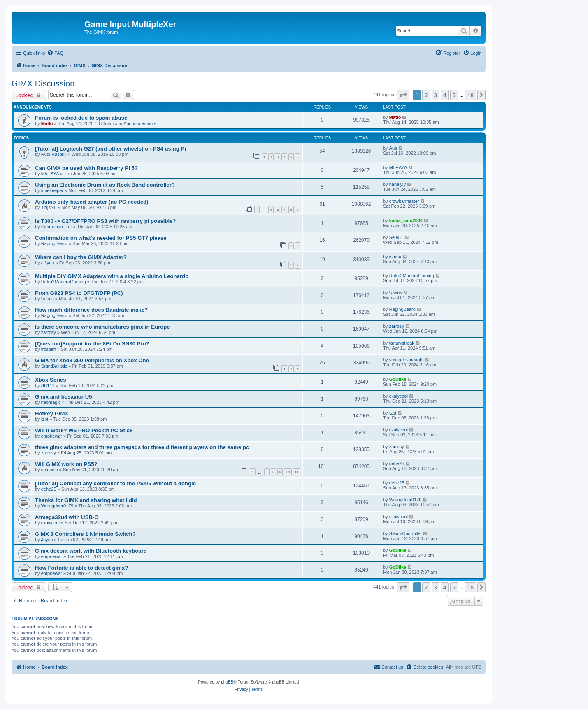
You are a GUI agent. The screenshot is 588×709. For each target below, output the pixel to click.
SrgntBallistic (54, 366)
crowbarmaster (404, 201)
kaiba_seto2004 (406, 220)
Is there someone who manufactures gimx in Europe (102, 327)
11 (297, 472)
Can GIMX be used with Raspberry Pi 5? (86, 168)
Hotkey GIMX (52, 414)
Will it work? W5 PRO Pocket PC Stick (84, 430)
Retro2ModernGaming (64, 282)
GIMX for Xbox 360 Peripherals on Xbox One (92, 360)
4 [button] (445, 95)
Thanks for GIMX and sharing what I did (86, 500)
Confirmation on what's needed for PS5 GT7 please (101, 238)
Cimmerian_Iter (57, 227)
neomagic (51, 402)
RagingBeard (54, 243)
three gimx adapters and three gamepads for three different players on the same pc (142, 447)
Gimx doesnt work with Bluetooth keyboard (91, 551)
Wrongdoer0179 (57, 506)
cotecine (50, 470)
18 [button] (471, 95)
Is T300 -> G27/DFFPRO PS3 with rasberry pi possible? (106, 221)
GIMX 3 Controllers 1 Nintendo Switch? (85, 534)
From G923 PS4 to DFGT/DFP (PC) (79, 293)
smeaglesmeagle (406, 360)
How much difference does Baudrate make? (91, 310)
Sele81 (396, 237)
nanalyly (397, 184)
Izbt (45, 419)
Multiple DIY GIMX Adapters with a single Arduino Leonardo (112, 276)
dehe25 (397, 463)
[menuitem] (55, 53)
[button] (403, 95)
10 (288, 472)
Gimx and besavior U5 (64, 397)
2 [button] (426, 95)
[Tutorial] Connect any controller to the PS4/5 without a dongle (115, 483)
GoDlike (398, 379)
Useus (48, 299)
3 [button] (436, 95)
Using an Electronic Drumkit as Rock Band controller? (105, 185)
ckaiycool (399, 396)
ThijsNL (49, 207)
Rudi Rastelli (54, 154)
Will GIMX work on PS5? (66, 464)
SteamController (406, 533)
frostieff (49, 349)
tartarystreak (402, 343)
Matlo (47, 123)
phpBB (227, 682)
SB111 (48, 385)
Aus (393, 148)
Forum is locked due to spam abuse (81, 118)
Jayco (47, 540)
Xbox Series (51, 380)
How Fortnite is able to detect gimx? (81, 568)
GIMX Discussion (43, 83)
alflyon (48, 263)
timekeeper (52, 190)
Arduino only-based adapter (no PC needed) (92, 202)
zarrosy (49, 332)
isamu (395, 257)
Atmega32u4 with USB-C (67, 517)
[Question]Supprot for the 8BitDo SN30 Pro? (92, 344)
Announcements (140, 123)
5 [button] (454, 95)
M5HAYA (50, 174)
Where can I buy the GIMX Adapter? (81, 257)
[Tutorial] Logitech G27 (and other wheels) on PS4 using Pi (110, 149)
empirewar (52, 436)
